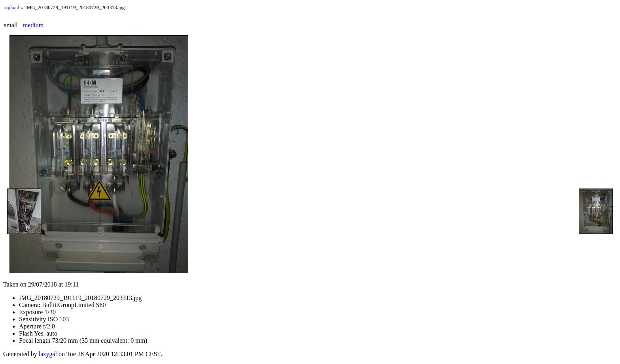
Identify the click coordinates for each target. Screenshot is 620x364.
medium (33, 25)
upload (12, 7)
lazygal (48, 354)
